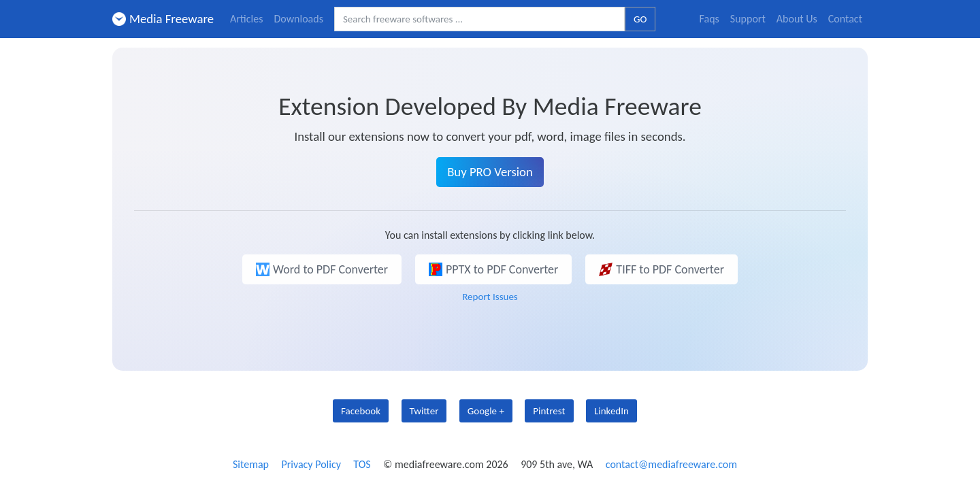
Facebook (361, 411)
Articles (246, 19)
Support (748, 19)
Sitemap (251, 464)
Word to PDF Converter (322, 269)
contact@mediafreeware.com (671, 464)
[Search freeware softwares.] (479, 19)
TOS (362, 464)
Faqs (709, 19)
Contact (845, 19)
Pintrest (549, 411)
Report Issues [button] (490, 297)
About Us (797, 19)
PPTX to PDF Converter (493, 269)
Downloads (298, 19)
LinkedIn (611, 411)
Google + (486, 411)
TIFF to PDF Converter (661, 269)
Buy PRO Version (490, 172)
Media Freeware (163, 19)
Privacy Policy (311, 464)
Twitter (424, 411)
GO (640, 19)
